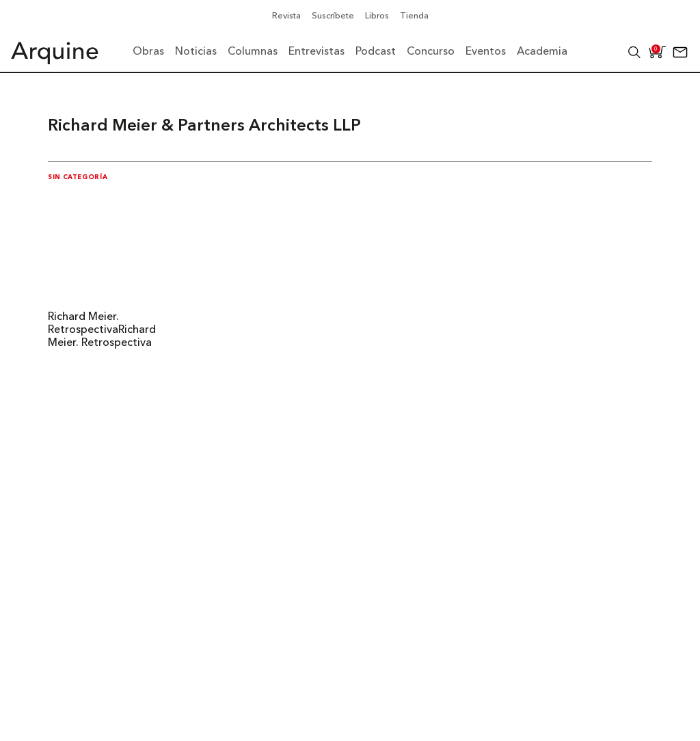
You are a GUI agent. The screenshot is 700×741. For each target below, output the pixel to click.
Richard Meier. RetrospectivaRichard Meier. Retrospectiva (102, 330)
